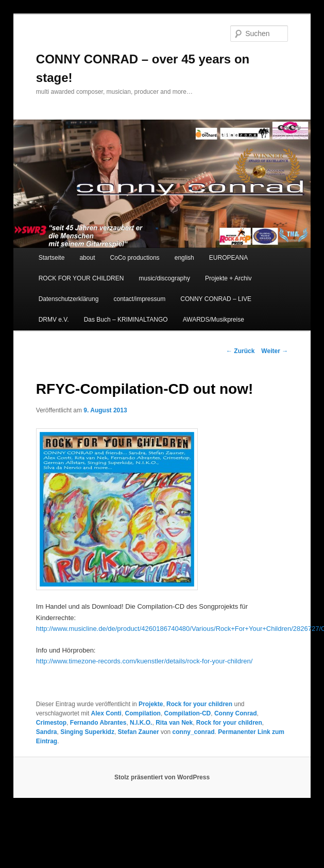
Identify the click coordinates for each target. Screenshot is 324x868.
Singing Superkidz (87, 732)
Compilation (143, 713)
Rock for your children (199, 704)
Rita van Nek (174, 723)
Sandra (47, 732)
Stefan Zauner (139, 732)
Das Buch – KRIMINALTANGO (126, 320)
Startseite (52, 258)
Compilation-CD (188, 713)
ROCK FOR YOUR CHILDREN (81, 278)
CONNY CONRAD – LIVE (216, 299)
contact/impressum (139, 299)
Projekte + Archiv (228, 278)
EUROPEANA (228, 258)
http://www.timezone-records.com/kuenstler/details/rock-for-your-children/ (144, 661)
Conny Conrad (236, 713)
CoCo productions (135, 258)
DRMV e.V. (54, 320)
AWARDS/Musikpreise (214, 320)
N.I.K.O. (141, 723)
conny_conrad (194, 732)
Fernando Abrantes (98, 723)
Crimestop (51, 723)
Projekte (151, 704)
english (184, 258)
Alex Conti (106, 713)
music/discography (165, 278)
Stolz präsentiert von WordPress (162, 777)
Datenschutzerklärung (69, 299)
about (87, 258)
